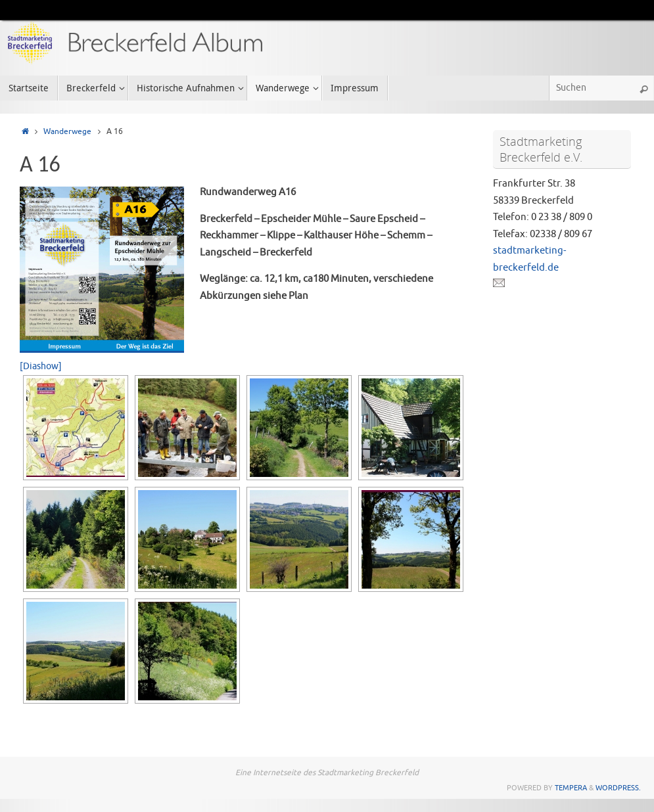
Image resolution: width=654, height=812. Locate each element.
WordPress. (618, 788)
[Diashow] (41, 366)
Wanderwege (67, 132)
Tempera (571, 788)
